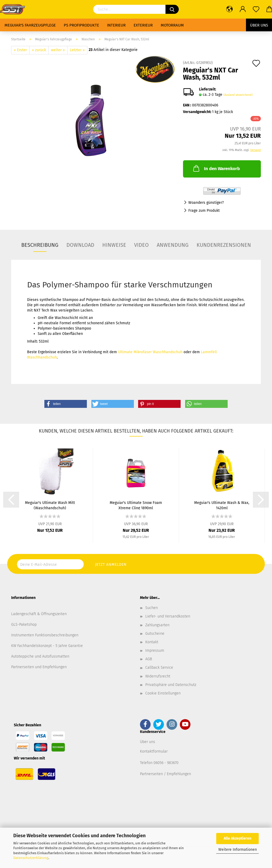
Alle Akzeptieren (237, 838)
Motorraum (172, 25)
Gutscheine (155, 634)
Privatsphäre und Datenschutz (171, 685)
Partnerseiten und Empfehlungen (39, 667)
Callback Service (159, 668)
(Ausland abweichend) (238, 95)
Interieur (116, 25)
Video (141, 245)
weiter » (58, 50)
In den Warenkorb (216, 168)
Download (80, 245)
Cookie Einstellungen (163, 693)
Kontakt (152, 642)
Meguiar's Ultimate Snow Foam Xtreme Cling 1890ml (136, 505)
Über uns (259, 25)
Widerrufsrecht (158, 676)
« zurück (39, 50)
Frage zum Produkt (204, 211)
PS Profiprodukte (81, 25)
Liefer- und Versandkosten (168, 616)
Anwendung (173, 245)
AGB (149, 659)
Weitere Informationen (238, 850)
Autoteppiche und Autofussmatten (40, 656)
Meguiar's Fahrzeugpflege (30, 25)
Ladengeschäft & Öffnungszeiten (39, 614)
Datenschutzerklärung (31, 858)
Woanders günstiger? (206, 203)
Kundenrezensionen (224, 245)
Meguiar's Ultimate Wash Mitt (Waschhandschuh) (50, 505)
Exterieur (143, 25)
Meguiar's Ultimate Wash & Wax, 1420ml (222, 505)
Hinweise (114, 245)
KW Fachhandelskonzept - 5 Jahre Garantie (47, 646)
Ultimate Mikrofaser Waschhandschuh (150, 352)
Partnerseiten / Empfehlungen (165, 774)
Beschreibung (40, 245)
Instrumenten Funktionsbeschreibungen (45, 635)
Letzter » (77, 50)
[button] (66, 404)
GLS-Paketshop (24, 625)
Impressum (155, 651)
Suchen (152, 608)
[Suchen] (172, 9)
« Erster (20, 50)
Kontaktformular (154, 751)
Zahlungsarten (157, 625)
